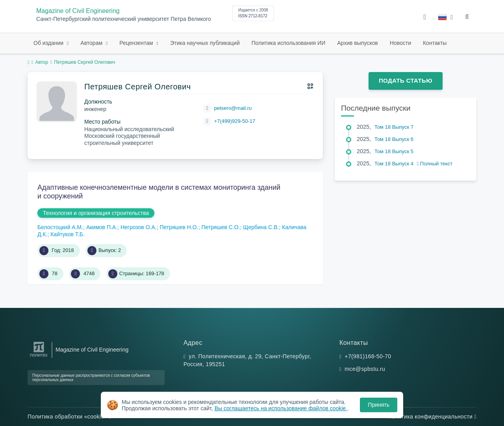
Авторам (92, 43)
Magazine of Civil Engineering (78, 11)
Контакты (435, 43)
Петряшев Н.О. (179, 227)
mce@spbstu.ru (365, 369)
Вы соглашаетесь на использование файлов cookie (281, 408)
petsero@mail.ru (233, 108)
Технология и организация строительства (96, 213)
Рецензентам (137, 43)
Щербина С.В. (261, 227)
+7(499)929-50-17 (235, 121)
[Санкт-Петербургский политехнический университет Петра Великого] (39, 357)
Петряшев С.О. (220, 227)
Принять (379, 405)
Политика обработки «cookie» (69, 417)
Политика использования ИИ (288, 43)
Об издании (49, 43)
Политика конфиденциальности (432, 417)
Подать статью (406, 81)
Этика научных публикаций (205, 43)
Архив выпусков (358, 43)
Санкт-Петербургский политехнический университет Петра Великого (124, 19)
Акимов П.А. (102, 227)
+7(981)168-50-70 (368, 356)
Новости (400, 43)
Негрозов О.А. (139, 227)
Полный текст (435, 164)
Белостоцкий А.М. (60, 227)
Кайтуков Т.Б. (68, 234)
